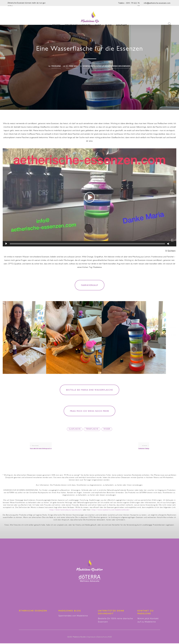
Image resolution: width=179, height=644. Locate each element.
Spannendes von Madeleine (73, 616)
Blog (109, 22)
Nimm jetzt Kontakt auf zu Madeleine (148, 621)
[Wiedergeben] (6, 244)
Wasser (107, 429)
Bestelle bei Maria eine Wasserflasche (89, 390)
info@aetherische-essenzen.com (157, 3)
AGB (110, 638)
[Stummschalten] (168, 244)
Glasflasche (75, 429)
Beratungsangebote (78, 22)
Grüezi (56, 22)
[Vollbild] (172, 240)
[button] (90, 197)
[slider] (87, 244)
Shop (98, 22)
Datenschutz (102, 638)
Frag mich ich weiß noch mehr (89, 411)
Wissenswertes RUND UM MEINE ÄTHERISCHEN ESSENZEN (106, 66)
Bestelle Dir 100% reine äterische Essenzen (115, 621)
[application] (89, 197)
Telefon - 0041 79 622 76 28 (129, 4)
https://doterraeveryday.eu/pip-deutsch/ (66, 511)
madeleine (56, 66)
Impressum (91, 638)
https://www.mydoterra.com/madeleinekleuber (111, 511)
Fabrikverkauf (90, 285)
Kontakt (122, 22)
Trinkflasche (92, 429)
